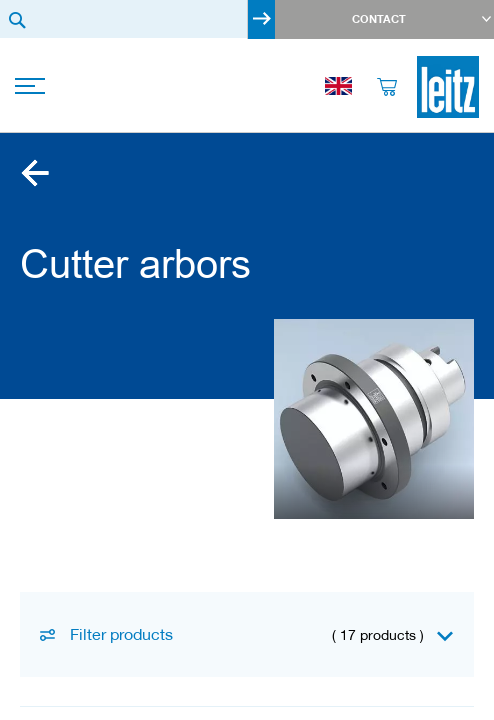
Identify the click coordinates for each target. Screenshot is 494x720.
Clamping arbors (35, 173)
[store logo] (448, 87)
